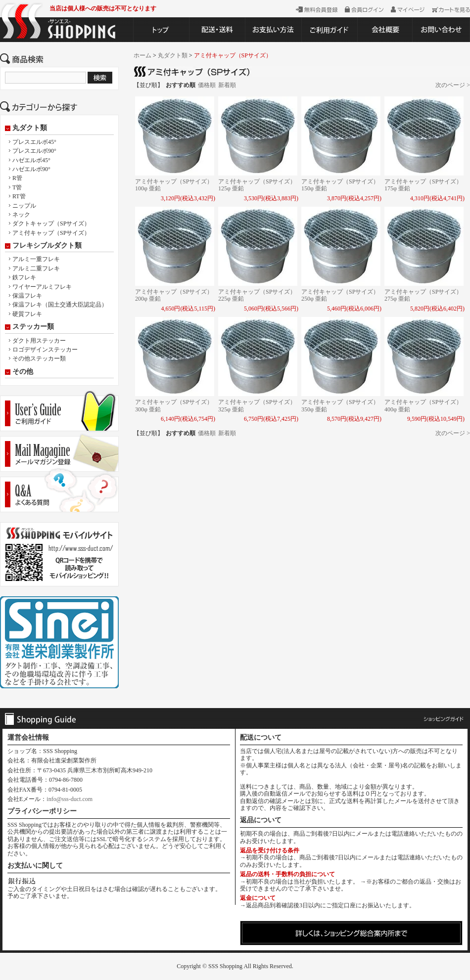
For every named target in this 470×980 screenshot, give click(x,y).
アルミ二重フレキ (36, 268)
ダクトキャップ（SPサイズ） (51, 223)
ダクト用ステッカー (39, 341)
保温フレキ (27, 296)
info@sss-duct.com (70, 799)
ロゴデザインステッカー (45, 350)
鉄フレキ (24, 277)
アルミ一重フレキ (36, 259)
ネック (21, 215)
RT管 (19, 196)
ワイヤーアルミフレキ (42, 287)
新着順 (227, 85)
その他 (23, 372)
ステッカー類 (33, 327)
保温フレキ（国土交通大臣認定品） (60, 305)
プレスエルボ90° (34, 151)
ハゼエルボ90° (31, 169)
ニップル (24, 206)
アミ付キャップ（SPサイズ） (51, 233)
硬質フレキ (27, 314)
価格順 (207, 85)
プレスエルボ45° (34, 142)
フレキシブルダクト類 (47, 246)
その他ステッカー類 (39, 358)
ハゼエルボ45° (31, 160)
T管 (17, 187)
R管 (17, 178)
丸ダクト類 (30, 128)
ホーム (142, 55)
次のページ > (453, 85)
